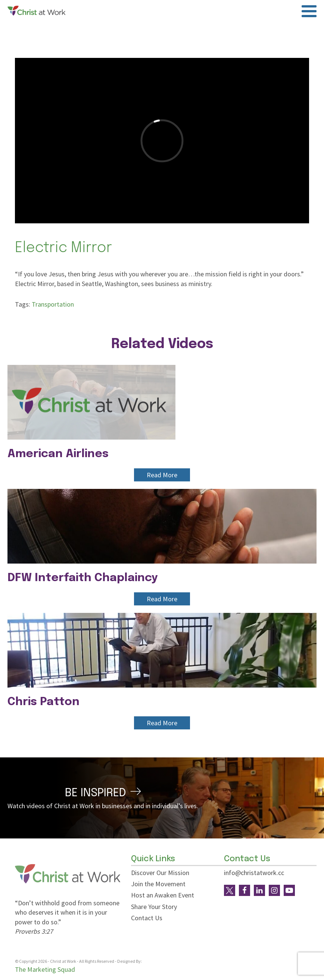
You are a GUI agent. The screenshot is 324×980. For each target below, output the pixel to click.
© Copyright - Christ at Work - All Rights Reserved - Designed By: (79, 962)
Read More (162, 475)
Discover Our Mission (160, 873)
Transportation (53, 304)
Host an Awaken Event (163, 895)
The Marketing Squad (45, 969)
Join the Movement (158, 884)
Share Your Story (154, 907)
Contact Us (147, 918)
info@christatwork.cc (254, 873)
